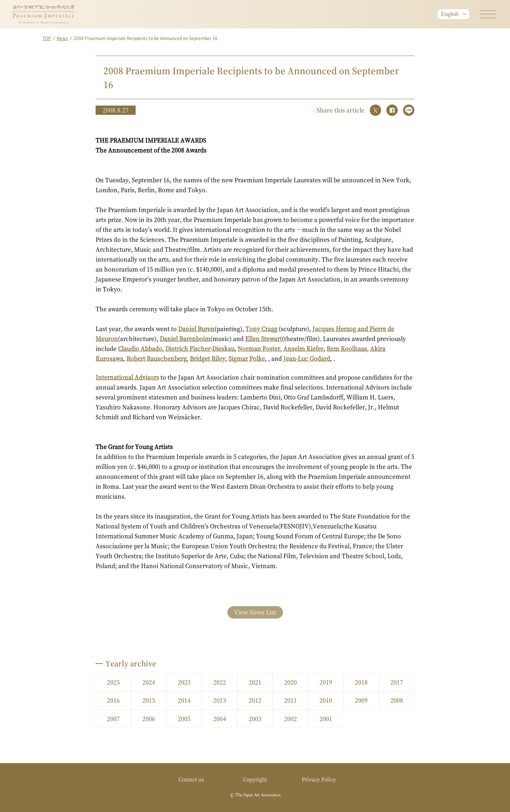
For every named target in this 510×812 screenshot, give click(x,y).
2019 (326, 682)
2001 (326, 719)
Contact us (191, 779)
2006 (149, 719)
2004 (220, 719)
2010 (326, 700)
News (62, 38)
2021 (255, 682)
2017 (397, 682)
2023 (184, 682)
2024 (149, 682)
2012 (255, 700)
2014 (184, 700)
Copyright (255, 779)
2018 (361, 682)
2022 (220, 682)
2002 (290, 719)
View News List (255, 612)
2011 (290, 700)
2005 (184, 719)
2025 (113, 682)
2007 (113, 719)
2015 (149, 700)
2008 (397, 700)
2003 (255, 719)
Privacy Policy (319, 779)
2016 (113, 700)
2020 (290, 682)
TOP (47, 38)
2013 (220, 700)
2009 (361, 700)
